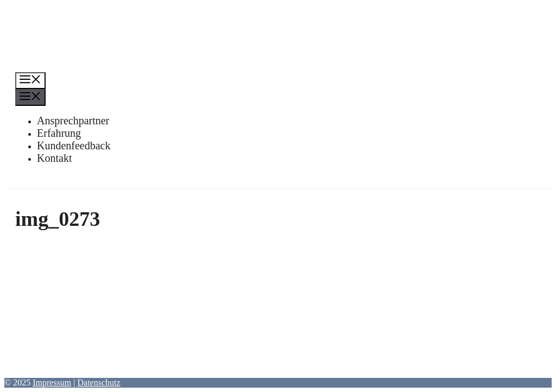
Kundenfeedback (74, 146)
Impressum (52, 382)
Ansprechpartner (73, 121)
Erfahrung (59, 133)
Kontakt (54, 158)
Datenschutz (99, 382)
